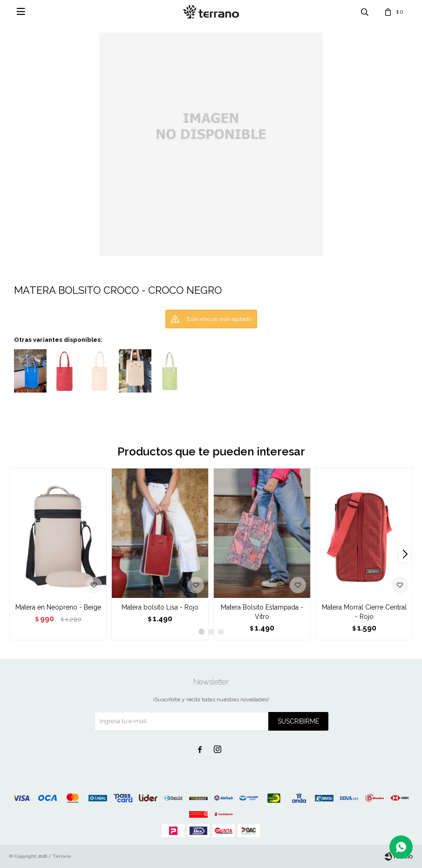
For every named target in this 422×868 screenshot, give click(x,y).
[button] (404, 554)
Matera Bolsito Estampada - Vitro (262, 612)
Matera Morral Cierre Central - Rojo (364, 612)
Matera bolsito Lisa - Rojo (160, 607)
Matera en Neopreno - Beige (58, 607)
